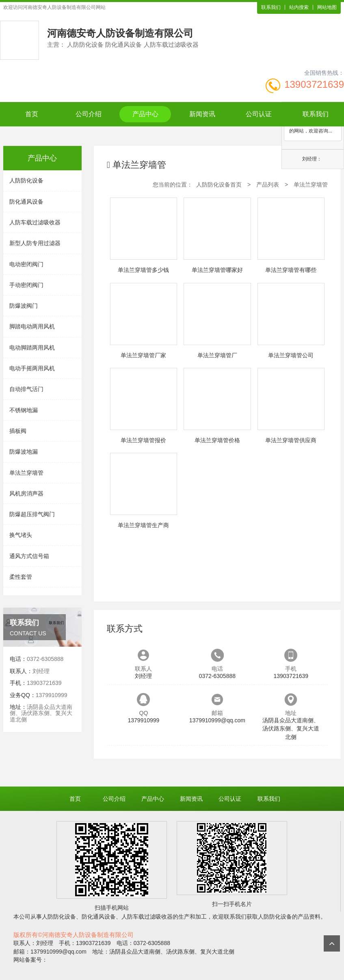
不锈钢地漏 (24, 410)
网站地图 (327, 7)
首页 (32, 114)
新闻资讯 (202, 114)
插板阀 (18, 431)
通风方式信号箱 (29, 556)
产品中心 (145, 114)
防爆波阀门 (24, 306)
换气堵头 (21, 535)
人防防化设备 (26, 180)
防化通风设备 (26, 202)
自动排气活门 (26, 389)
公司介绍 (89, 114)
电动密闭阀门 (26, 264)
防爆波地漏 (24, 452)
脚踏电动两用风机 (32, 326)
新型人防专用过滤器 (35, 243)
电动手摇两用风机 (32, 368)
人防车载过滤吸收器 (35, 222)
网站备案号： (30, 960)
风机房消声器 (26, 493)
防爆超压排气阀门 (32, 514)
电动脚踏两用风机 (32, 348)
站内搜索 (299, 7)
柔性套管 (21, 577)
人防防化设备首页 (219, 185)
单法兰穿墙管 (26, 473)
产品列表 (268, 185)
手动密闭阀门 (26, 285)
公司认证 (259, 114)
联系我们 (271, 7)
